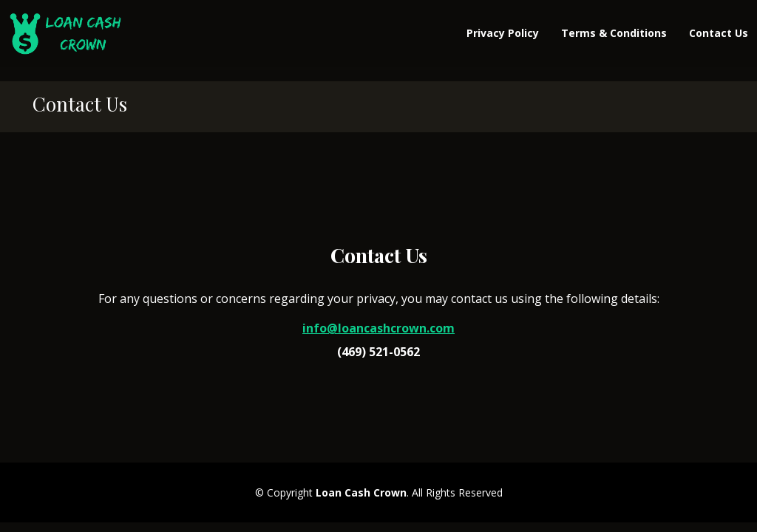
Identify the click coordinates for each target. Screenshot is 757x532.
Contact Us (719, 33)
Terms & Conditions (614, 33)
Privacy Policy (503, 33)
